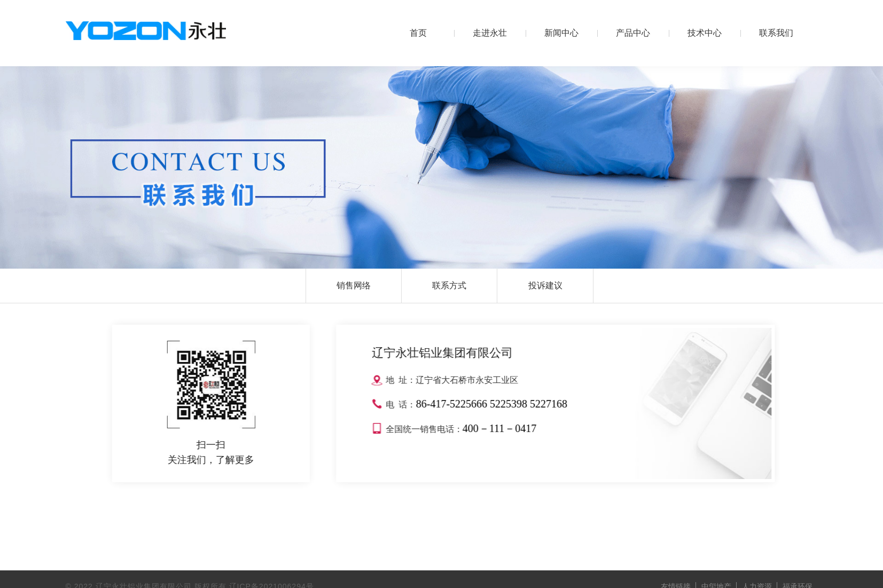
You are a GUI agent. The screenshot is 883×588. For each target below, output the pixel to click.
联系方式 (449, 285)
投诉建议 (545, 285)
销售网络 (354, 285)
